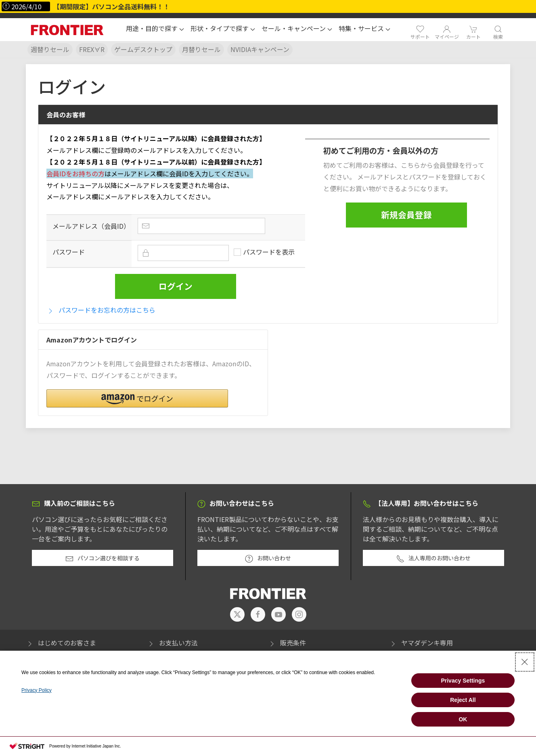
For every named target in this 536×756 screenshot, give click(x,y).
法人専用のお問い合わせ (433, 558)
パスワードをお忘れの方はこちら (101, 310)
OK (463, 719)
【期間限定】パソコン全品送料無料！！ (111, 6)
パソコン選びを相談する (103, 558)
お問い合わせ (268, 558)
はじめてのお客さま (61, 643)
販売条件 (287, 643)
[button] (155, 29)
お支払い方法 (172, 643)
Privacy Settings (463, 681)
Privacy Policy (37, 690)
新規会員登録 (406, 215)
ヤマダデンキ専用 (421, 643)
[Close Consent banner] (525, 662)
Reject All (463, 700)
